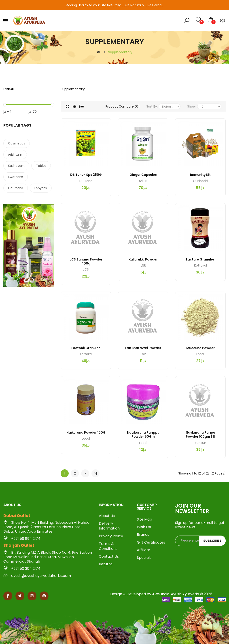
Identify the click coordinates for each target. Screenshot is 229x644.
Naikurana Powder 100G (86, 432)
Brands (143, 535)
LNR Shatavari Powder (143, 348)
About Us (107, 516)
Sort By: (152, 106)
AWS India (161, 594)
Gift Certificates (151, 542)
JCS (86, 269)
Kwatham (16, 177)
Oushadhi (200, 181)
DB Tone (86, 181)
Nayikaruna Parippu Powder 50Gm (143, 434)
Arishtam (15, 155)
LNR (143, 265)
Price (9, 89)
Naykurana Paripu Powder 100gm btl (200, 434)
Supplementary (120, 52)
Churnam (16, 188)
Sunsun (200, 443)
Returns (106, 564)
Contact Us (109, 557)
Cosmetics (17, 143)
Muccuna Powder (200, 348)
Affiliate (144, 550)
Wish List (144, 527)
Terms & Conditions (108, 546)
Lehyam (41, 188)
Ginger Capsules (143, 175)
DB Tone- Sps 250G (86, 175)
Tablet (41, 166)
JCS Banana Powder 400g (86, 261)
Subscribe (212, 541)
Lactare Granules (200, 259)
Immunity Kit (200, 175)
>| (96, 473)
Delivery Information (109, 526)
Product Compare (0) (123, 106)
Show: (192, 106)
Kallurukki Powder (143, 259)
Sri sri (143, 181)
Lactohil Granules (86, 348)
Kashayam (16, 166)
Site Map (144, 519)
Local (200, 354)
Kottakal (200, 265)
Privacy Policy (111, 536)
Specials (144, 558)
